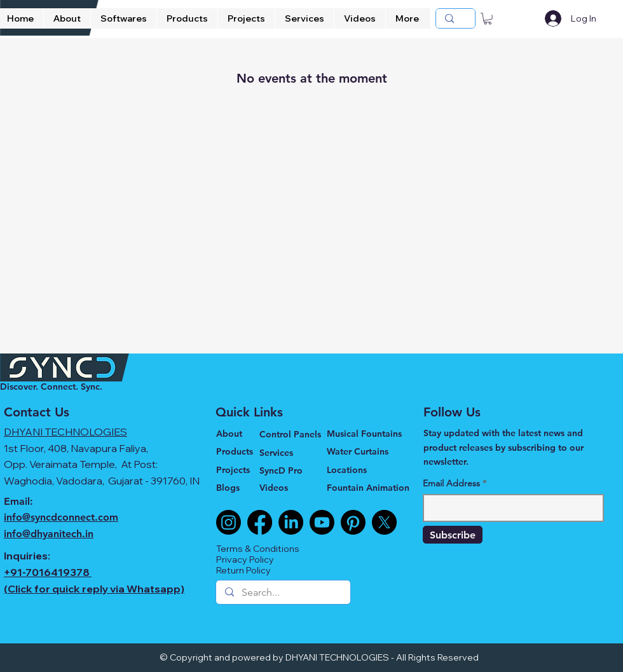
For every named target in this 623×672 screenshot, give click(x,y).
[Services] (293, 452)
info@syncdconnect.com (61, 517)
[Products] (238, 451)
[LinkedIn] (291, 522)
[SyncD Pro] (286, 470)
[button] (488, 18)
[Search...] (283, 593)
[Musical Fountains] (366, 434)
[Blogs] (238, 488)
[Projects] (238, 470)
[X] (384, 522)
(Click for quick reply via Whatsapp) (94, 589)
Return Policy (243, 570)
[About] (238, 434)
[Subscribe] (453, 535)
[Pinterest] (353, 522)
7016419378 (58, 572)
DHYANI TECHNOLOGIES (65, 432)
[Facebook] (260, 522)
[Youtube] (322, 522)
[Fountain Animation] (370, 488)
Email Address (451, 483)
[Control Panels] (293, 434)
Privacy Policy (245, 559)
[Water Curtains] (366, 451)
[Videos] (286, 487)
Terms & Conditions (258, 549)
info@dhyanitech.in (49, 534)
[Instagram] (229, 522)
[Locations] (366, 470)
